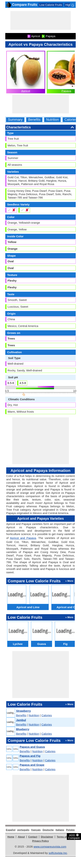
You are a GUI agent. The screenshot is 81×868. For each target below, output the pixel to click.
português (23, 830)
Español (11, 830)
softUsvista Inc (58, 853)
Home (11, 837)
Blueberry (23, 729)
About (21, 837)
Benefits (34, 120)
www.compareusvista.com (50, 847)
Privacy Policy (40, 841)
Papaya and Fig (30, 756)
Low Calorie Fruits (51, 5)
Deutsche (48, 830)
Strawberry (23, 711)
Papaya (66, 91)
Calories (71, 120)
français (36, 830)
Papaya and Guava (32, 747)
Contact (33, 837)
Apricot (26, 91)
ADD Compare (74, 836)
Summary (15, 120)
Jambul (21, 720)
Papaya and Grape (32, 765)
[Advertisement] (41, 20)
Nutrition (52, 120)
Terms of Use (64, 837)
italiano (60, 830)
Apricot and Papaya (23, 538)
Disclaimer (47, 837)
